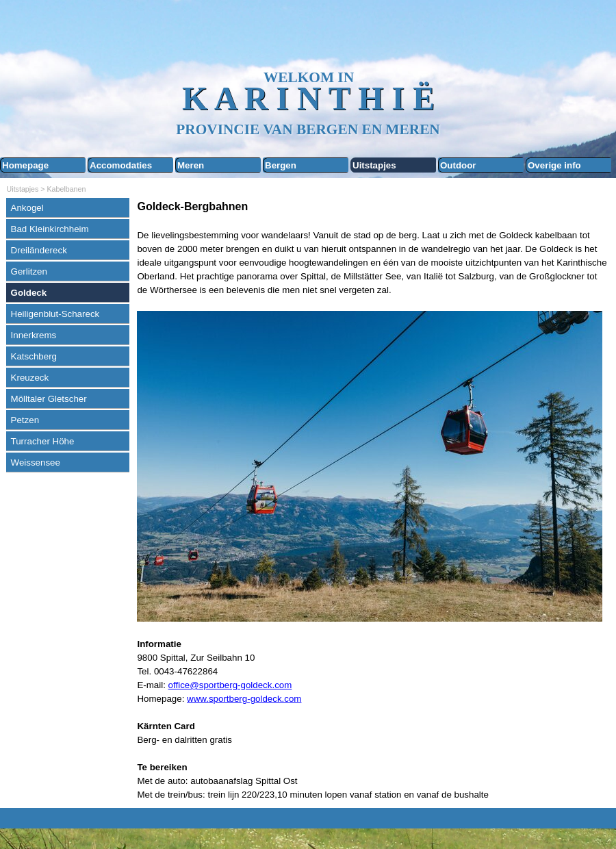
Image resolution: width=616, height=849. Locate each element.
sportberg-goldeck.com (255, 699)
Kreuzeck (30, 378)
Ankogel (27, 208)
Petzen (25, 420)
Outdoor (458, 165)
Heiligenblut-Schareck (55, 314)
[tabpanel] (373, 500)
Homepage (25, 165)
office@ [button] (184, 685)
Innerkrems (34, 335)
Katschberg (34, 356)
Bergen (281, 165)
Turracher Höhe (43, 441)
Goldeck (29, 293)
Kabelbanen (67, 189)
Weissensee (36, 462)
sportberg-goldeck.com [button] (246, 685)
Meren (191, 165)
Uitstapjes (374, 165)
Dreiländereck (39, 250)
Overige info (554, 165)
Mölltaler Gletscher (49, 399)
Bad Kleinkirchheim (50, 229)
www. (198, 699)
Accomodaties (121, 165)
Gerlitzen (29, 271)
